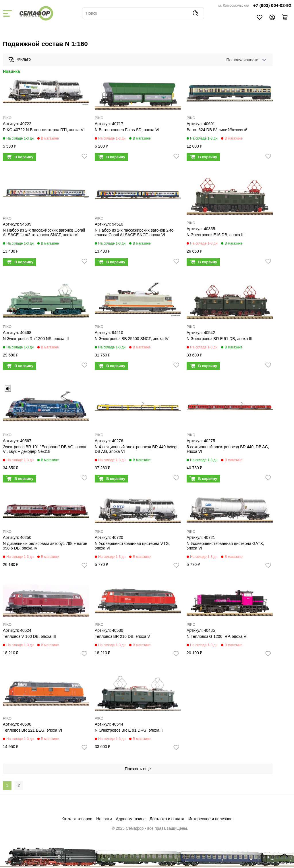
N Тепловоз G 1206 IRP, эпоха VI (217, 636)
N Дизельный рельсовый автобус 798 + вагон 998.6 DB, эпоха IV (45, 546)
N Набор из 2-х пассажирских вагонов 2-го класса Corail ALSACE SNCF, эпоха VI (134, 232)
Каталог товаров (77, 819)
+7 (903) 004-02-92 (272, 5)
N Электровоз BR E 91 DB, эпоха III (219, 339)
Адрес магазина (131, 819)
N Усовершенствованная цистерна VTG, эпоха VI (132, 546)
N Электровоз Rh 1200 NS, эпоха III (36, 339)
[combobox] (245, 60)
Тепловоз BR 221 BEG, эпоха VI (33, 730)
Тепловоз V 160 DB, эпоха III (29, 636)
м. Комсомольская (234, 5)
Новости (104, 819)
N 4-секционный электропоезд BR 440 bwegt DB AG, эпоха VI (136, 449)
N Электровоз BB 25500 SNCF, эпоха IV (132, 339)
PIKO (7, 118)
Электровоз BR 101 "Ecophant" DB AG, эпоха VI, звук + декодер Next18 (45, 449)
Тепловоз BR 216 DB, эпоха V (122, 636)
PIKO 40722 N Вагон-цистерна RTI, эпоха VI (44, 130)
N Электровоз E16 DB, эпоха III (216, 235)
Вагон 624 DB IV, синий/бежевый (217, 130)
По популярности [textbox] (242, 60)
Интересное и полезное (210, 819)
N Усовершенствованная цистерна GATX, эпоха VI (225, 546)
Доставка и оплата (167, 819)
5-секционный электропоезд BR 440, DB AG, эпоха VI (228, 449)
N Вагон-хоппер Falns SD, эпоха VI (127, 130)
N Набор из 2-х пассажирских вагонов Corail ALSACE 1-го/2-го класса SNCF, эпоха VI (44, 232)
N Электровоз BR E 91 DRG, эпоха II (129, 730)
